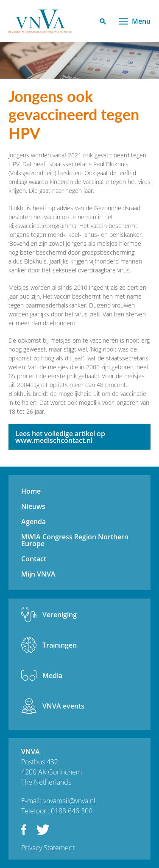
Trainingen (60, 645)
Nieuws (33, 506)
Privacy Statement (48, 848)
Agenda (33, 522)
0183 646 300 (72, 811)
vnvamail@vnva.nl (69, 801)
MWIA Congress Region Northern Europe (75, 540)
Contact (34, 559)
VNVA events (63, 706)
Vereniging (60, 615)
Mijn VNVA (38, 574)
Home (31, 491)
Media (52, 676)
